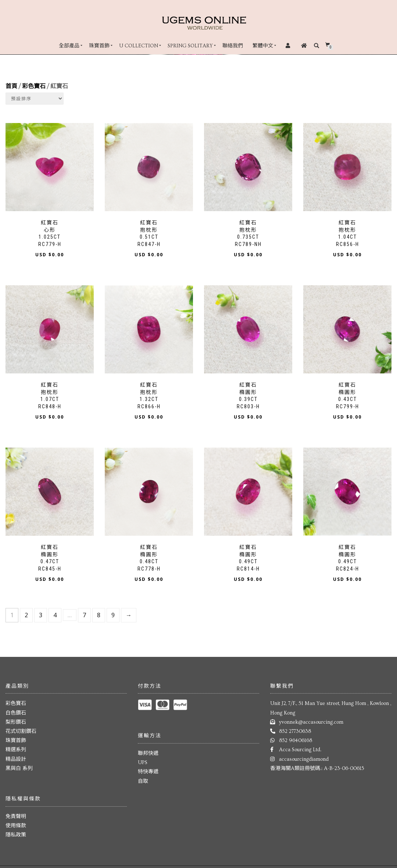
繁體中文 (263, 46)
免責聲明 (16, 817)
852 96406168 (296, 741)
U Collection (139, 46)
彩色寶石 (34, 86)
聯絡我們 (233, 46)
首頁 (11, 86)
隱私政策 (16, 835)
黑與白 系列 (19, 768)
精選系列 (16, 750)
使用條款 (16, 826)
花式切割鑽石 (21, 731)
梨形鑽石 (16, 722)
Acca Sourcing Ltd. (300, 750)
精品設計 (16, 759)
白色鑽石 (16, 713)
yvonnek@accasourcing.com (311, 722)
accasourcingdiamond (304, 759)
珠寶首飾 (99, 46)
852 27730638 (295, 731)
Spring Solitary (190, 46)
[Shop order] (35, 99)
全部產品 (69, 46)
